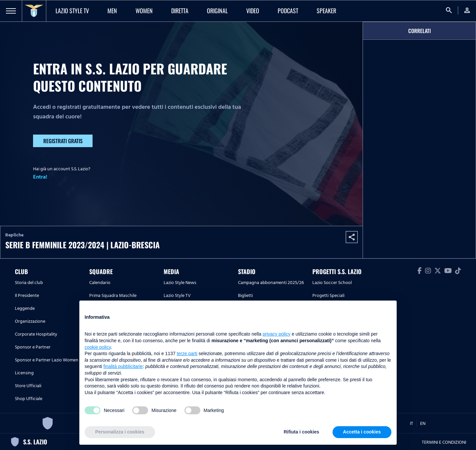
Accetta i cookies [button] (362, 432)
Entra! (40, 177)
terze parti (187, 353)
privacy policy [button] (277, 334)
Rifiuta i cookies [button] (301, 432)
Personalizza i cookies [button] (120, 432)
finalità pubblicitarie (123, 366)
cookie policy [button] (98, 347)
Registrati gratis (63, 141)
